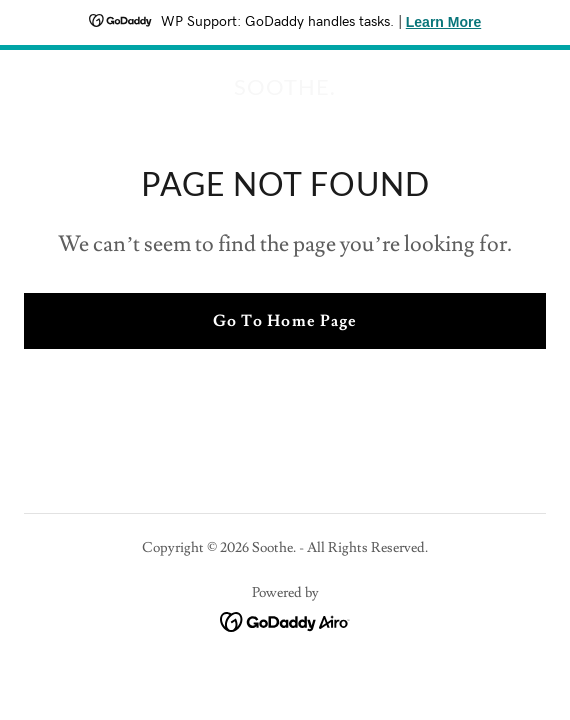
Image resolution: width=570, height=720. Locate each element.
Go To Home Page (284, 321)
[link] (285, 90)
